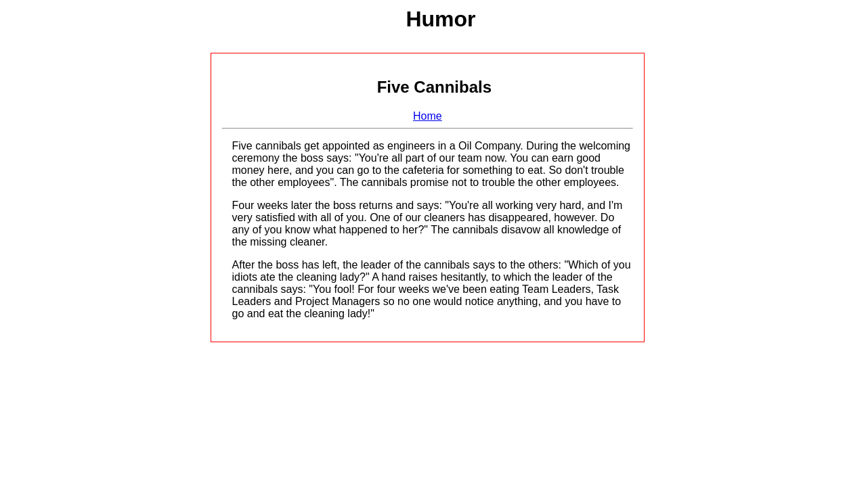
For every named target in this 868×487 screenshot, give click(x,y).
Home (428, 116)
